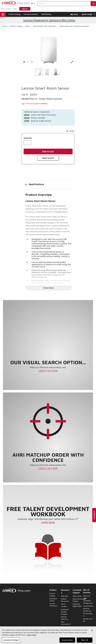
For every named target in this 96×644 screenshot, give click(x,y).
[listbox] (48, 72)
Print (70, 131)
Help (15, 9)
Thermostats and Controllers (44, 26)
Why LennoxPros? (66, 623)
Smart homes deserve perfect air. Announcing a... (88, 611)
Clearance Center (53, 600)
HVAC (28, 26)
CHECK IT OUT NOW (48, 371)
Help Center (77, 596)
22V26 (27, 118)
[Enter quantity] (27, 143)
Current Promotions (31, 14)
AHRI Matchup (46, 14)
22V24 (27, 115)
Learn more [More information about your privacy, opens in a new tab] (32, 641)
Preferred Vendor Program (65, 612)
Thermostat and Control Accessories (74, 26)
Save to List (48, 158)
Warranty (65, 596)
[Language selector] (32, 3)
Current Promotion (53, 605)
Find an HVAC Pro (65, 618)
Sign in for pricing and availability (35, 103)
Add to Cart (48, 152)
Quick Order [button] (87, 14)
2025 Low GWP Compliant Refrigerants (88, 599)
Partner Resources (65, 600)
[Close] (92, 637)
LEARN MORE (48, 522)
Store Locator (6, 9)
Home (4, 26)
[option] (39, 72)
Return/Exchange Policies (77, 600)
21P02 (27, 121)
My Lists (74, 14)
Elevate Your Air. (88, 620)
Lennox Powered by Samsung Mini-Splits (49, 20)
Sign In (25, 9)
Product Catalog (14, 14)
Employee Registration (77, 605)
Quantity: (28, 138)
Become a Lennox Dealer (65, 629)
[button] (93, 4)
